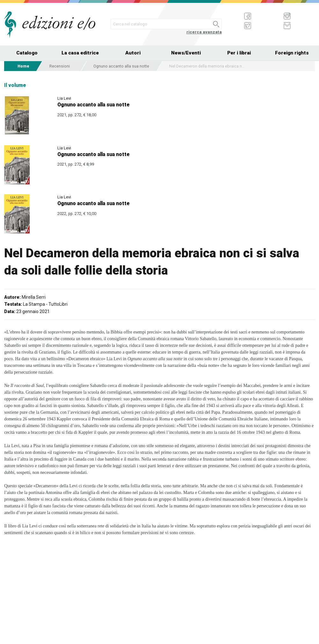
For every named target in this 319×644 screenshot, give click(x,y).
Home (23, 66)
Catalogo (27, 53)
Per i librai (239, 53)
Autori (133, 53)
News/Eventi (186, 53)
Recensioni (60, 66)
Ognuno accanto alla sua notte (121, 66)
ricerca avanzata (204, 32)
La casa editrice (80, 53)
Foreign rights (292, 53)
